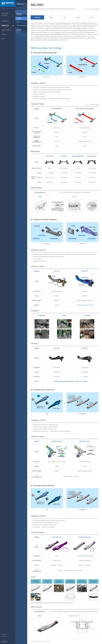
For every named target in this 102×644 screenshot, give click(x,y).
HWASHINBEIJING (5, 14)
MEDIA (4, 34)
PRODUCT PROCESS (19, 14)
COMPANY (5, 21)
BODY (18, 22)
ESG (3, 39)
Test (92, 17)
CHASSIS (19, 18)
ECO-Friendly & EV (22, 26)
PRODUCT (5, 26)
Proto (78, 17)
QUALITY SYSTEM (19, 30)
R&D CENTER (6, 30)
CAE (65, 17)
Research (37, 17)
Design (51, 17)
